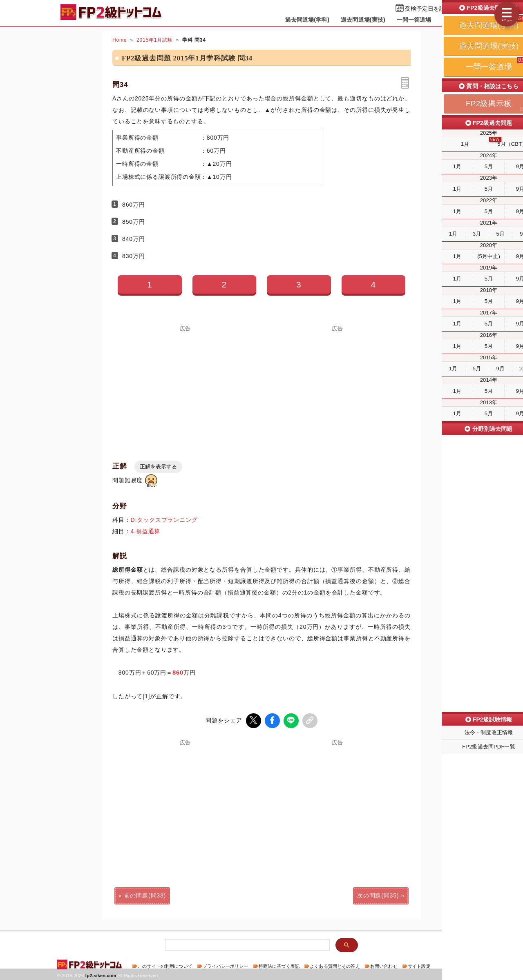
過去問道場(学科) (307, 20)
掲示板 (451, 20)
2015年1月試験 (155, 40)
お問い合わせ (384, 965)
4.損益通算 (146, 531)
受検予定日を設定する (434, 9)
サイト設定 (419, 965)
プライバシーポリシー (225, 965)
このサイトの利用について (165, 965)
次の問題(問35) (378, 895)
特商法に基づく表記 (279, 965)
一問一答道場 (414, 20)
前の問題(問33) (145, 895)
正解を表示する (158, 467)
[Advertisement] (186, 388)
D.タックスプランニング (164, 520)
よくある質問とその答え (335, 965)
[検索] (247, 944)
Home (120, 40)
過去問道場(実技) (363, 20)
